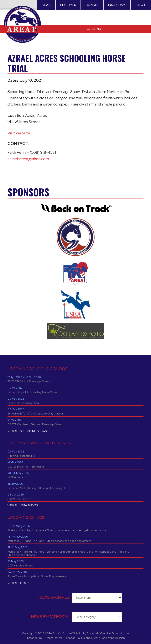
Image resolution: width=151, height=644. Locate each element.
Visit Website (19, 133)
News (46, 5)
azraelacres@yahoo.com (28, 159)
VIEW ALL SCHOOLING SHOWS (27, 431)
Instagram (117, 5)
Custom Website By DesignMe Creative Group (91, 633)
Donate (92, 5)
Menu (97, 29)
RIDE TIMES (68, 5)
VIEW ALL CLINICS (19, 583)
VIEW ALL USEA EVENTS (23, 505)
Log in (141, 5)
